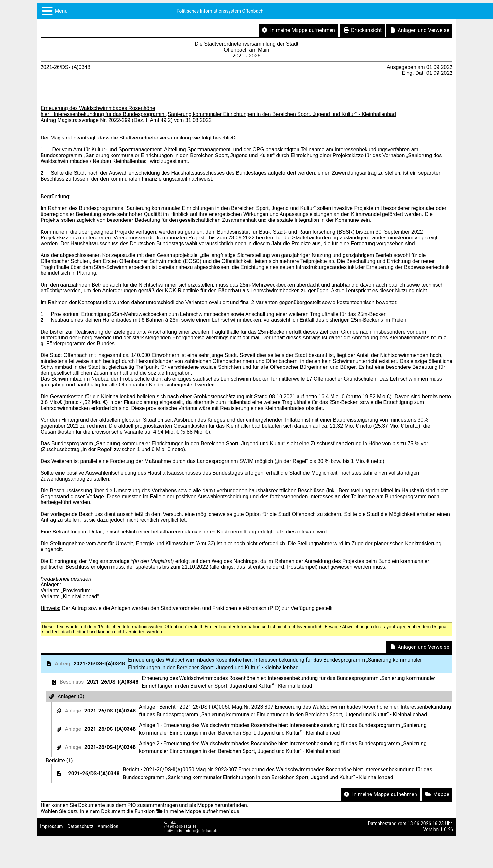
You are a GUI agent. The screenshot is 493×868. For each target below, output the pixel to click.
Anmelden (108, 826)
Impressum (51, 826)
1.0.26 (447, 830)
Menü (61, 11)
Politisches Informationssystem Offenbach (220, 11)
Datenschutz (80, 826)
